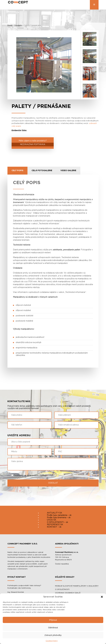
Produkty (18, 25)
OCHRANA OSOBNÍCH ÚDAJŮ (68, 593)
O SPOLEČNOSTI (62, 589)
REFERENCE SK (55, 525)
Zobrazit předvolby (53, 635)
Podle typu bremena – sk (59, 518)
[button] (102, 597)
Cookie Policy (52, 641)
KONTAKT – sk (54, 527)
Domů (10, 25)
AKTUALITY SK (55, 513)
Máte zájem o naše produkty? (33, 143)
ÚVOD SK (52, 520)
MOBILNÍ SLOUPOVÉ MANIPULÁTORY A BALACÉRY (77, 586)
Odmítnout (53, 628)
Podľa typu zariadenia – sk (59, 515)
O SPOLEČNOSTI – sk (57, 522)
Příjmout (53, 620)
